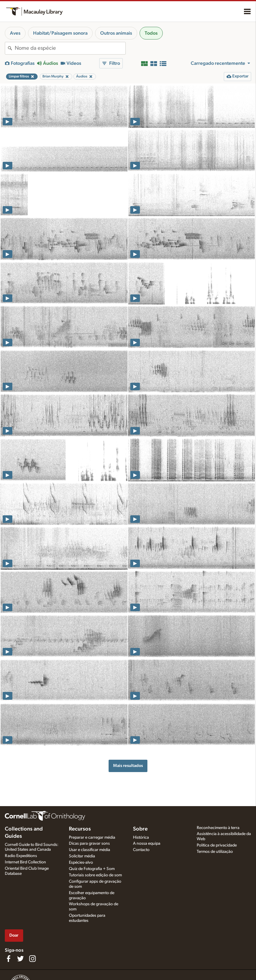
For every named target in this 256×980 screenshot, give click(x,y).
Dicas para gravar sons (89, 843)
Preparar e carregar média (92, 837)
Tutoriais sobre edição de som (95, 875)
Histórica (141, 837)
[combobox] (70, 48)
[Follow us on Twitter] (20, 959)
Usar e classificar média (89, 850)
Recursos (80, 829)
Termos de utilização (215, 852)
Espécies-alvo (81, 862)
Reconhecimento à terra (218, 828)
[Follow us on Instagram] (32, 959)
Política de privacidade (217, 845)
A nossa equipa (147, 843)
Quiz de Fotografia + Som (92, 869)
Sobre (140, 829)
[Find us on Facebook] (8, 959)
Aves (15, 33)
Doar (14, 935)
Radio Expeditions (21, 856)
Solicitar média (82, 856)
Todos (151, 33)
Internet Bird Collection (25, 862)
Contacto (141, 850)
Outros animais (116, 33)
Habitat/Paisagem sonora (60, 33)
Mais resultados (128, 766)
